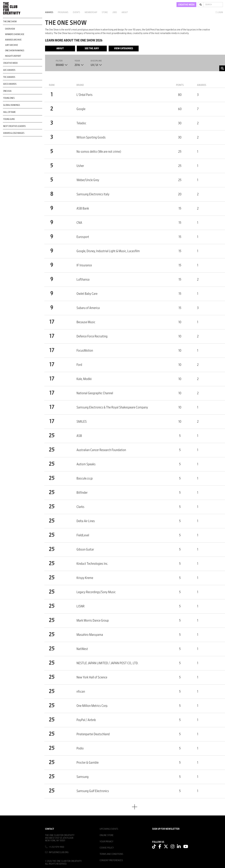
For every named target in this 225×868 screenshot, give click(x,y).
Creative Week (10, 63)
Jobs (115, 12)
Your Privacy (106, 842)
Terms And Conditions (111, 854)
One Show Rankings (15, 51)
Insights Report (13, 56)
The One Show (10, 22)
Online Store (107, 835)
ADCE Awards (10, 84)
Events (76, 12)
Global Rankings (12, 105)
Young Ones (9, 98)
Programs (63, 12)
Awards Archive (13, 40)
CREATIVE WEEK (186, 5)
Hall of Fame (9, 112)
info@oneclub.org (59, 852)
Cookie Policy (107, 848)
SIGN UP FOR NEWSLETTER (166, 829)
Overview (10, 29)
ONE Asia (7, 91)
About (125, 12)
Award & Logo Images (14, 133)
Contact (50, 829)
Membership (91, 12)
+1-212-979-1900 (56, 847)
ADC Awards (9, 70)
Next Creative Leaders (14, 126)
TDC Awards (9, 77)
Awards (49, 12)
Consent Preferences (111, 860)
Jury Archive (11, 45)
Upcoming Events (109, 829)
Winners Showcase (15, 34)
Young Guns (9, 119)
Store (105, 12)
